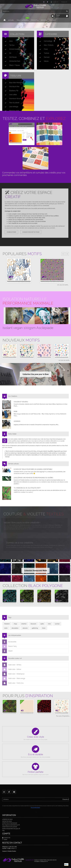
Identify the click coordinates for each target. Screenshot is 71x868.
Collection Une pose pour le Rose (36, 374)
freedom (7, 624)
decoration (15, 628)
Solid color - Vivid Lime (13, 683)
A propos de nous (7, 819)
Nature (43, 61)
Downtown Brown (12, 99)
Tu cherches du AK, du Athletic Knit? (27, 488)
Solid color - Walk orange (14, 679)
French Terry (10, 646)
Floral (43, 49)
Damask (44, 57)
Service (44, 20)
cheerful (24, 624)
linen (44, 628)
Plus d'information (35, 807)
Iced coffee (10, 95)
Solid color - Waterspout (13, 674)
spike (42, 624)
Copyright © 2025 (30, 860)
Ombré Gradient (12, 49)
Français (64, 2)
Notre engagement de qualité (11, 829)
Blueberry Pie (11, 91)
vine (49, 624)
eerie (6, 628)
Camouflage (45, 41)
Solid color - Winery (12, 665)
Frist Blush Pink (11, 87)
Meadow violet (11, 111)
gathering (35, 628)
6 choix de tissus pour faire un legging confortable (33, 469)
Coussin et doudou (21, 402)
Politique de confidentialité (11, 825)
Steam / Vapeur (12, 65)
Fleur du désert (11, 103)
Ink (7, 53)
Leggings (17, 421)
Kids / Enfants (46, 45)
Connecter (6, 838)
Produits (35, 20)
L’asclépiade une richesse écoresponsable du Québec (34, 478)
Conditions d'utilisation (10, 827)
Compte (54, 2)
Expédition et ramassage (10, 823)
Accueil (11, 20)
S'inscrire (66, 799)
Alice (8, 41)
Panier (61, 16)
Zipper (7, 651)
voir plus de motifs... (63, 285)
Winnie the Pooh (12, 61)
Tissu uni (16, 76)
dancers (25, 628)
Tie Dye (9, 45)
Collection (17, 34)
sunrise (57, 624)
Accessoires (9, 642)
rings (15, 624)
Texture (43, 53)
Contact (53, 20)
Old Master (10, 57)
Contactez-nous (7, 821)
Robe (16, 412)
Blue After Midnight (13, 83)
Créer (5, 840)
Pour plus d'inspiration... (63, 716)
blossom (33, 624)
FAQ (3, 831)
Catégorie (51, 34)
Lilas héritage (11, 107)
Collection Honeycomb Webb (36, 570)
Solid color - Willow (12, 669)
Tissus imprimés (23, 19)
